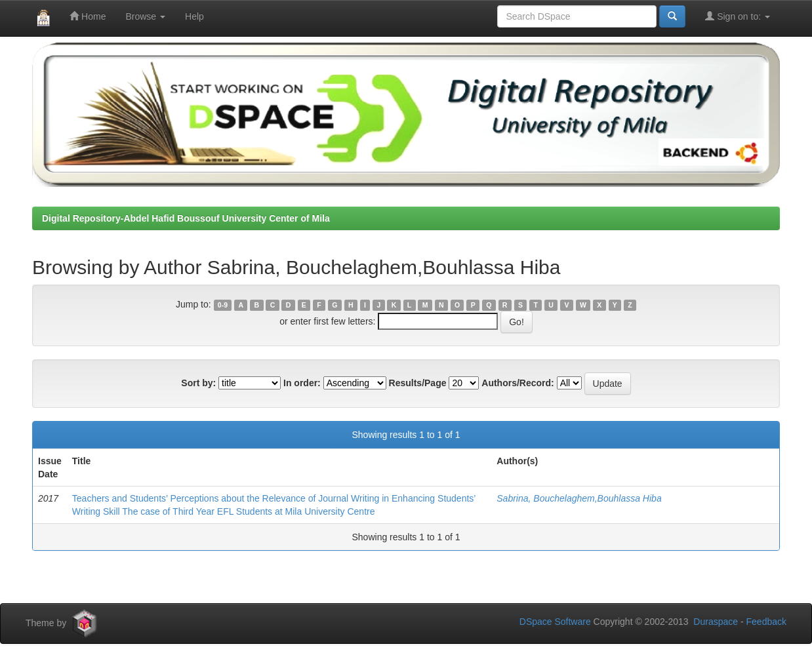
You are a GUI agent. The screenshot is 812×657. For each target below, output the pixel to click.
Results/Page (418, 383)
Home (88, 16)
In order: (302, 383)
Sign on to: (738, 16)
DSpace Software (555, 622)
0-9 (223, 305)
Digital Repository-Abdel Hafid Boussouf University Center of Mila (186, 218)
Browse (145, 16)
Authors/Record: (518, 383)
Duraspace (716, 622)
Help (194, 16)
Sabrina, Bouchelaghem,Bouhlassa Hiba (579, 498)
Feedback (766, 622)
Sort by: (198, 383)
